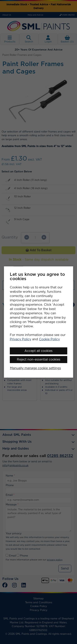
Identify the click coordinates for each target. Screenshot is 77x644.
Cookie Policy (49, 339)
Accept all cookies (38, 351)
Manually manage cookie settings (35, 368)
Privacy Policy (20, 339)
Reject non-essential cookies (39, 360)
